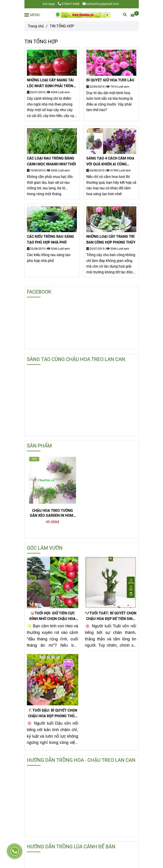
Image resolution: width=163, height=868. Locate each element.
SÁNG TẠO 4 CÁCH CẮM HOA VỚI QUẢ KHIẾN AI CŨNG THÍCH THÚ (110, 162)
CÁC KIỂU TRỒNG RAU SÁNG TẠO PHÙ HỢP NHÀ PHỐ (50, 239)
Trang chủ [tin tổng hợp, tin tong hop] (36, 26)
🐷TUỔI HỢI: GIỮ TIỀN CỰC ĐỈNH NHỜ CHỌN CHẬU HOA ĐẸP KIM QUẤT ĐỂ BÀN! (52, 616)
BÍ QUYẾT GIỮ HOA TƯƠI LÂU (110, 80)
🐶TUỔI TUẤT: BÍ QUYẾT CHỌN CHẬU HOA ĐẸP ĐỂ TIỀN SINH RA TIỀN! (111, 616)
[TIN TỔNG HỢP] (83, 15)
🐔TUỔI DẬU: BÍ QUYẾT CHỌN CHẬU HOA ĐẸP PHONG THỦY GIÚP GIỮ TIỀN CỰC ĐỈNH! (53, 714)
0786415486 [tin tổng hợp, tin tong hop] (69, 4)
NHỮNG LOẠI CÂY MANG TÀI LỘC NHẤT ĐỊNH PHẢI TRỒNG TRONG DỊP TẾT (51, 83)
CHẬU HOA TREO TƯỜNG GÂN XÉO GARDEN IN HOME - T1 (52, 513)
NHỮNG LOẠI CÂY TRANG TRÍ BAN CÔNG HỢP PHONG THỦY (111, 239)
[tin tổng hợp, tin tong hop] (135, 15)
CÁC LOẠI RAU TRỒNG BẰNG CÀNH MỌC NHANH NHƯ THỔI (51, 161)
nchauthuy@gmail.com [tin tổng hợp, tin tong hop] (101, 4)
